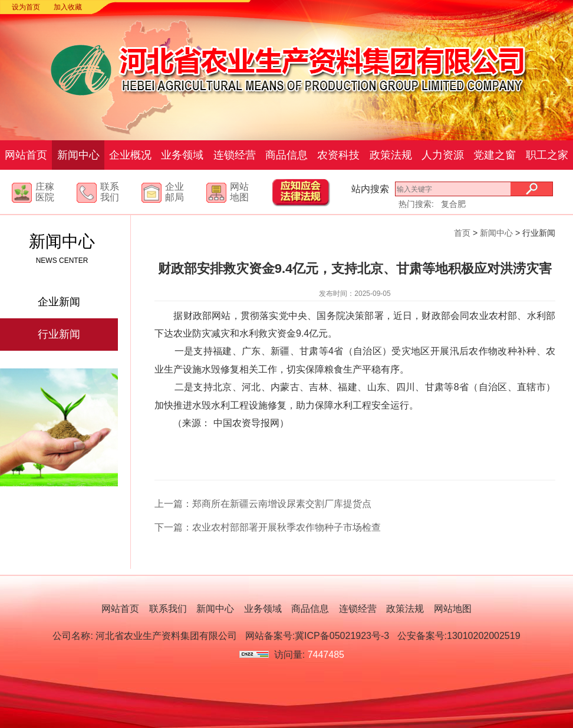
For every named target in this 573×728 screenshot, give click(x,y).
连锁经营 (235, 155)
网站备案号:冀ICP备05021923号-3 (317, 636)
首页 (462, 233)
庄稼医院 (45, 192)
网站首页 (26, 155)
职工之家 (547, 155)
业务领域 (182, 155)
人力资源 (443, 155)
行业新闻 (59, 334)
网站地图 (239, 192)
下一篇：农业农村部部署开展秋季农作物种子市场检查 (268, 527)
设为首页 (26, 7)
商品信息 (286, 155)
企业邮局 (174, 192)
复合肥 (453, 204)
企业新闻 (59, 302)
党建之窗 (495, 155)
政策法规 (391, 155)
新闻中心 (78, 155)
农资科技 (338, 155)
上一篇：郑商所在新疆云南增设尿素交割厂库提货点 (263, 504)
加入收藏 (68, 7)
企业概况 (130, 155)
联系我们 (110, 192)
